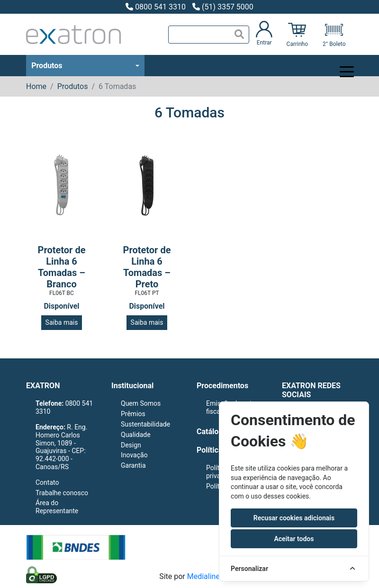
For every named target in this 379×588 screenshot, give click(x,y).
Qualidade (136, 435)
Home (36, 86)
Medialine (203, 576)
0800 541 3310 (156, 7)
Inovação (134, 455)
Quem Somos (141, 403)
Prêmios (133, 414)
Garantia (133, 465)
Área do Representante (57, 507)
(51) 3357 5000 (223, 7)
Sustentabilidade (145, 424)
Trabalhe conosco (62, 493)
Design (131, 445)
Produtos (47, 66)
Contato (47, 482)
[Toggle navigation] (340, 66)
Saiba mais (62, 322)
